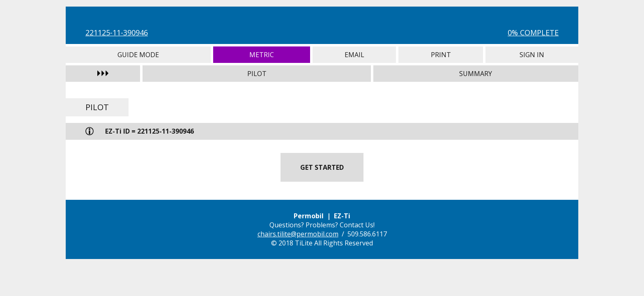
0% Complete (533, 32)
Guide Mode (138, 55)
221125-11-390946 (117, 32)
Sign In (532, 55)
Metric (262, 55)
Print (441, 55)
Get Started (322, 167)
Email (354, 55)
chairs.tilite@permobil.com (298, 234)
